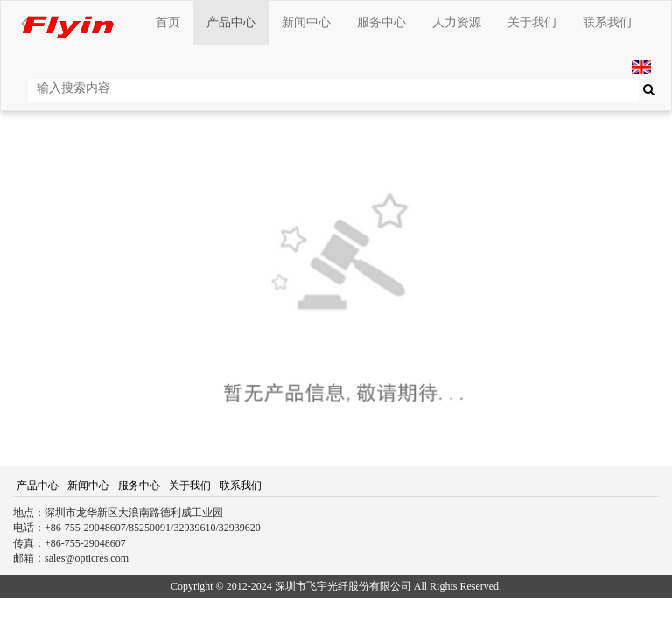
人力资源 (457, 22)
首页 (168, 22)
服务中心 (381, 22)
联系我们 (607, 22)
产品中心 (231, 22)
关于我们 (532, 22)
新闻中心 (306, 22)
